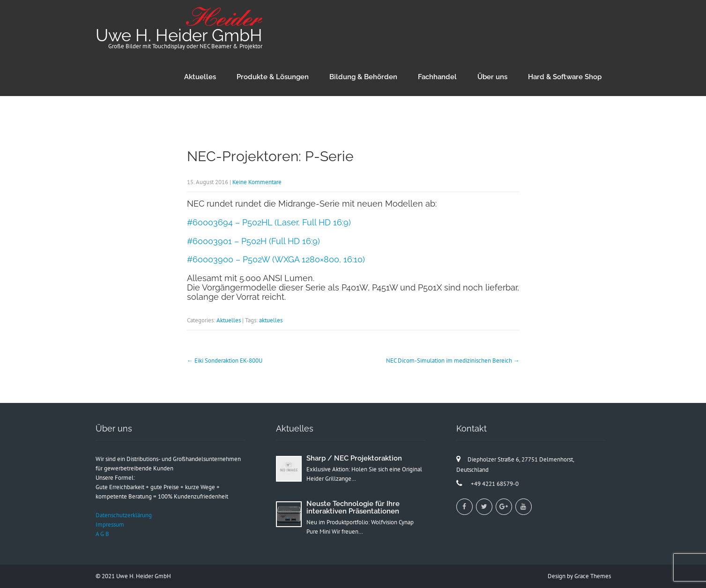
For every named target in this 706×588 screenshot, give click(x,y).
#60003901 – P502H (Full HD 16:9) (253, 241)
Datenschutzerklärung (124, 515)
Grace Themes (593, 576)
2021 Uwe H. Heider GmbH (136, 576)
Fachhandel (437, 77)
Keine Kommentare (257, 182)
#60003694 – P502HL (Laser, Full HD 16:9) (269, 222)
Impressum (110, 525)
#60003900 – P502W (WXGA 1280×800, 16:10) (276, 259)
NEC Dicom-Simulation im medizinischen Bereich (453, 361)
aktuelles (271, 320)
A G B (102, 534)
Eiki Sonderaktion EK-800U (225, 361)
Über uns (492, 77)
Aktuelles (200, 77)
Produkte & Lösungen (273, 77)
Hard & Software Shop (565, 77)
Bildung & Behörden (363, 77)
